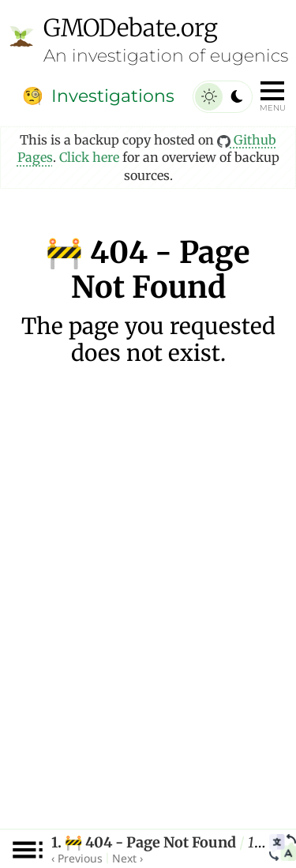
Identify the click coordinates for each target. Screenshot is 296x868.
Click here (89, 157)
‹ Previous (77, 858)
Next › (127, 858)
